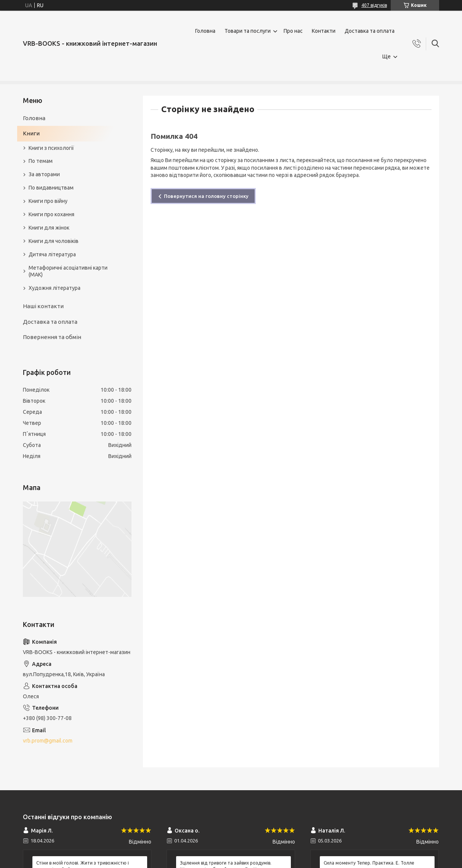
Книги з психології (51, 148)
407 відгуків (374, 5)
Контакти (324, 31)
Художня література (55, 288)
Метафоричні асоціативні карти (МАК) (68, 271)
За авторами (44, 174)
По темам (41, 161)
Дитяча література (52, 254)
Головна (205, 31)
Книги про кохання (51, 214)
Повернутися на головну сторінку (206, 196)
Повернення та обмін (52, 337)
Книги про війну (48, 201)
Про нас (293, 31)
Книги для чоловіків (54, 241)
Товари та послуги (248, 31)
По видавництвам (51, 188)
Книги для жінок (49, 228)
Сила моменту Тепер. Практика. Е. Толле (369, 863)
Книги (31, 133)
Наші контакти (43, 306)
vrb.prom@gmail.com (48, 741)
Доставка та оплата (370, 31)
